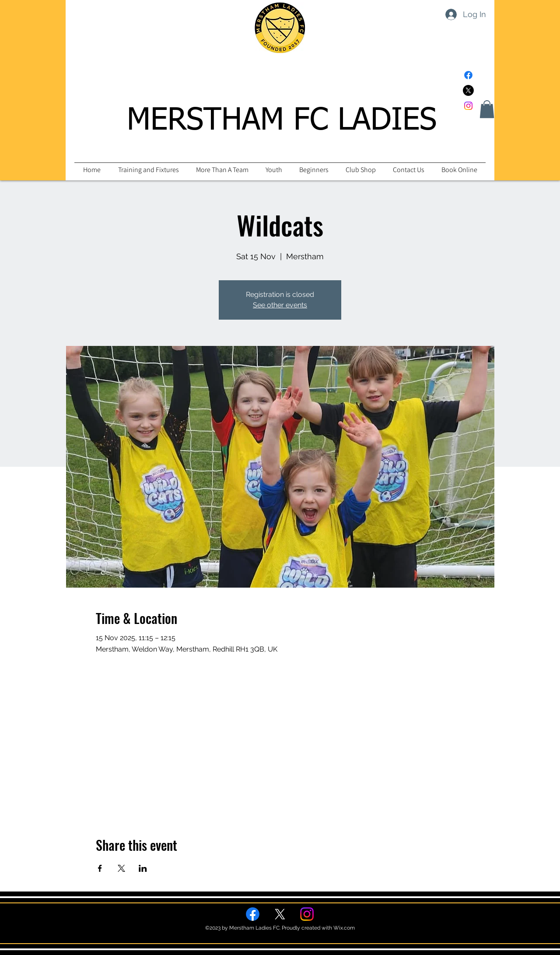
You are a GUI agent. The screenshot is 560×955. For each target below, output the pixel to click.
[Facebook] (468, 75)
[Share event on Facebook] (100, 868)
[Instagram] (468, 106)
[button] (487, 109)
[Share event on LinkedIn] (143, 868)
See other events (280, 305)
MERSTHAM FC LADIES (282, 121)
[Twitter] (468, 90)
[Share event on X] (121, 868)
